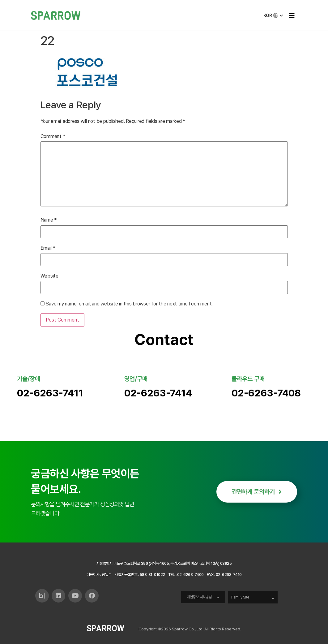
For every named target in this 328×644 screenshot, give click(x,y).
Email (48, 248)
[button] (292, 15)
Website (49, 276)
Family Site (241, 597)
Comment (53, 136)
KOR (274, 15)
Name (49, 220)
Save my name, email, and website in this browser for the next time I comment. (129, 304)
